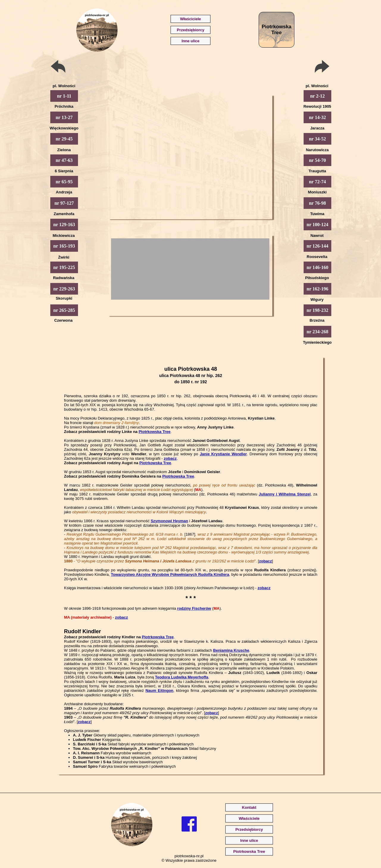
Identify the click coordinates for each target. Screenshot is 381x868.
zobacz (170, 458)
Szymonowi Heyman (169, 521)
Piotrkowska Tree (155, 432)
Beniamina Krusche (231, 650)
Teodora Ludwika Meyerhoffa (182, 677)
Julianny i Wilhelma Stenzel (285, 494)
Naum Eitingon (160, 691)
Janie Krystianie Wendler (223, 454)
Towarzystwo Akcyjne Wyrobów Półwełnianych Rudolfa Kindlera (170, 574)
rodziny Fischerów (194, 608)
